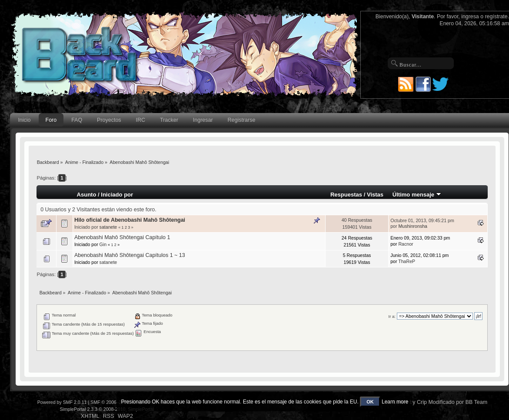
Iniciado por (117, 195)
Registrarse (242, 120)
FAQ (77, 120)
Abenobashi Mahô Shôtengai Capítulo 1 (122, 237)
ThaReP (407, 261)
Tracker (169, 120)
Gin (103, 244)
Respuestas (346, 195)
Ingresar (203, 120)
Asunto (87, 195)
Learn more (395, 402)
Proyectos (109, 120)
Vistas (375, 195)
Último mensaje (417, 195)
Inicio (24, 120)
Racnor (406, 244)
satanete (108, 227)
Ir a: (392, 316)
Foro (51, 120)
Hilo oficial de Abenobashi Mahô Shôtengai (130, 220)
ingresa (470, 17)
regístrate (496, 17)
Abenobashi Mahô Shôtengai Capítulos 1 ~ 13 (130, 255)
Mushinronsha (413, 226)
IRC (141, 120)
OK (370, 402)
